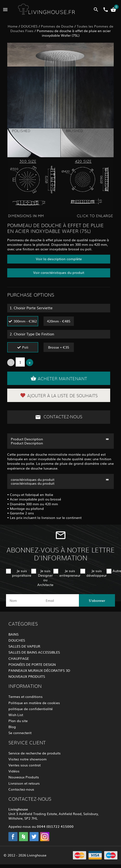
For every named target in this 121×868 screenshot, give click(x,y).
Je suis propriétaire (22, 573)
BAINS (13, 634)
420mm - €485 (59, 321)
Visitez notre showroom (28, 759)
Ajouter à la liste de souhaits (59, 395)
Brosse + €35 (59, 347)
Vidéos (14, 771)
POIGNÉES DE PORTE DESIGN (32, 664)
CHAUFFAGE (19, 658)
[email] (60, 600)
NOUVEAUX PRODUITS (27, 676)
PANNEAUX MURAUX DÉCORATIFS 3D (39, 670)
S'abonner (97, 600)
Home (13, 26)
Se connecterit (20, 733)
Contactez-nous (59, 417)
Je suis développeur (96, 573)
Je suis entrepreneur (70, 573)
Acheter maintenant (59, 378)
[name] (24, 600)
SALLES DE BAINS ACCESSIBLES (34, 652)
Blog (12, 727)
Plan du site (18, 721)
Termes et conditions (25, 696)
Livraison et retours (24, 783)
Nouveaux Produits (24, 777)
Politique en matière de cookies (34, 703)
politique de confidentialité (31, 709)
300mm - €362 (25, 321)
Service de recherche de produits (35, 753)
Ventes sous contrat (25, 765)
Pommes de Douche (57, 26)
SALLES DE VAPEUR (24, 646)
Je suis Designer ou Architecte (45, 578)
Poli (25, 347)
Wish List (16, 715)
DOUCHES (29, 26)
